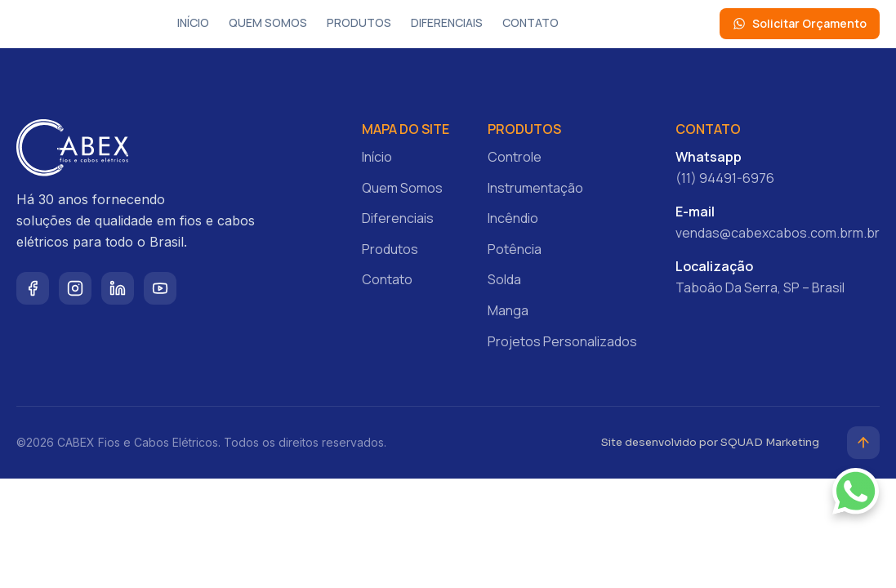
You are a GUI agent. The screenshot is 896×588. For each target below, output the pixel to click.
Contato (530, 22)
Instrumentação (535, 188)
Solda (504, 279)
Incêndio (513, 218)
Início (193, 22)
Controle (515, 157)
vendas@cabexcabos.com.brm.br (778, 233)
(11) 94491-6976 (725, 178)
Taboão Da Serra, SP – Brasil (760, 287)
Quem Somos (268, 22)
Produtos (359, 22)
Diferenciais (447, 22)
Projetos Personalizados (562, 341)
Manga (508, 310)
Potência (515, 249)
